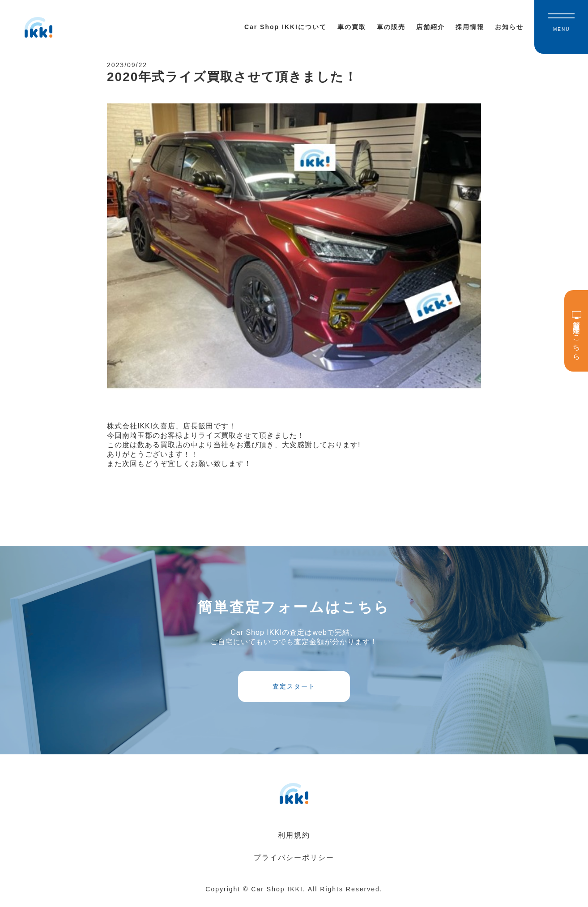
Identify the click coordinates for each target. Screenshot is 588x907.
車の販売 (391, 27)
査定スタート (294, 692)
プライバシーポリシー (294, 865)
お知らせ (509, 27)
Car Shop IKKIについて (285, 27)
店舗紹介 (430, 27)
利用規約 (294, 842)
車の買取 (352, 27)
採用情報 (470, 27)
